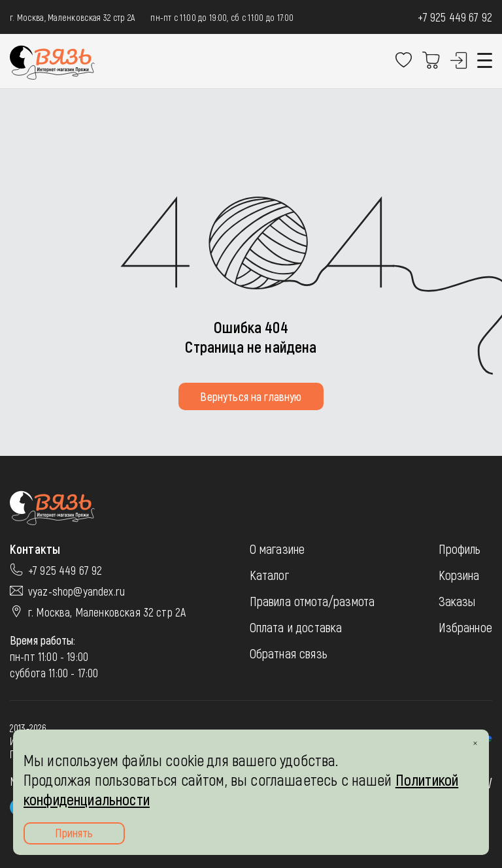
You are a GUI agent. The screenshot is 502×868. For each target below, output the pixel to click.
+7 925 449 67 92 (455, 17)
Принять (74, 833)
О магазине (277, 549)
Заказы (457, 601)
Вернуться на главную (251, 396)
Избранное (465, 627)
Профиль (460, 549)
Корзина (459, 575)
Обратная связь (289, 653)
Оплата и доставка (296, 627)
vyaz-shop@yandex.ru (76, 591)
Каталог (269, 575)
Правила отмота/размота (312, 601)
